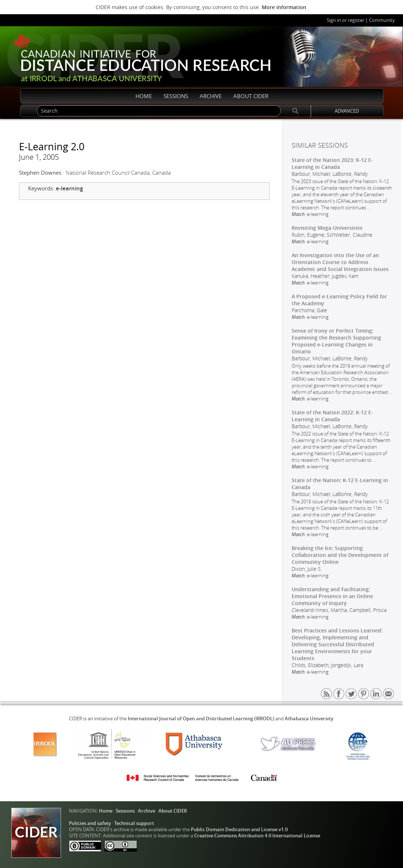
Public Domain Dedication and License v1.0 (239, 830)
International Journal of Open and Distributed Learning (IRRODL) (201, 719)
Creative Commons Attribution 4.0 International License (257, 836)
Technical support (134, 823)
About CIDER (173, 811)
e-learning (69, 188)
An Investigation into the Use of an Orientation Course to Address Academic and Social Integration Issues (340, 262)
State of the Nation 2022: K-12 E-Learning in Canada (332, 416)
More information (284, 7)
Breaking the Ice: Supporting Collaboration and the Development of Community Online (340, 555)
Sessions (125, 811)
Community (382, 20)
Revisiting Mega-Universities (327, 228)
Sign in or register (346, 20)
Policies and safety (90, 823)
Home (106, 811)
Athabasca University (309, 719)
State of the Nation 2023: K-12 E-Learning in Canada (332, 163)
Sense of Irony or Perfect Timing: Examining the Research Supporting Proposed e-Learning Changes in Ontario (336, 341)
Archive (147, 811)
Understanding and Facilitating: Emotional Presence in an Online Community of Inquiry (332, 596)
